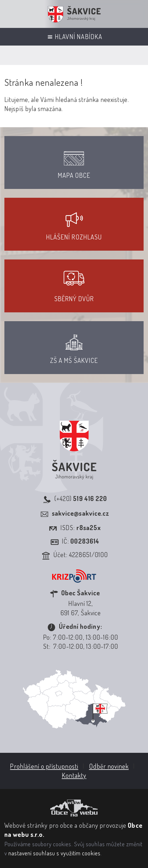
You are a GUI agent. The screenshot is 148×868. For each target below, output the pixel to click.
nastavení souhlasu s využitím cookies (55, 853)
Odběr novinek (109, 766)
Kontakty (74, 775)
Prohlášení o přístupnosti (44, 766)
